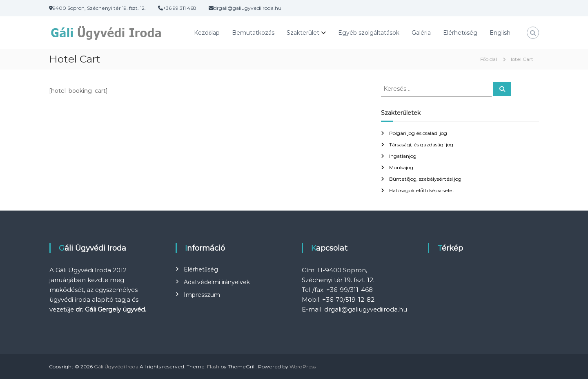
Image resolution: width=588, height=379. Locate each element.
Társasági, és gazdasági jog (421, 145)
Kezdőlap (207, 33)
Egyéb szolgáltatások (369, 33)
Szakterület (303, 33)
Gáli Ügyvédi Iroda (116, 367)
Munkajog (401, 167)
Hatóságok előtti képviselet (422, 190)
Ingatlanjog (403, 156)
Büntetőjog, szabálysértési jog (425, 179)
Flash (213, 367)
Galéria (421, 33)
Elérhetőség (460, 33)
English (500, 33)
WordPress (303, 367)
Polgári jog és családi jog (418, 133)
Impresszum (202, 295)
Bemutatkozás (253, 33)
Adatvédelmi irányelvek (217, 282)
